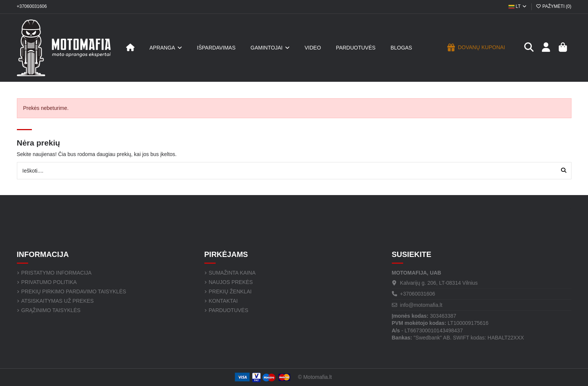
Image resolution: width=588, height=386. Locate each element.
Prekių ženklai (230, 291)
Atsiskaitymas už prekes (58, 301)
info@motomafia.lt (421, 305)
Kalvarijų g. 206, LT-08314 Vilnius (439, 283)
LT (518, 6)
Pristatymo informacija (57, 273)
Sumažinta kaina (232, 273)
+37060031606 (32, 6)
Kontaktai (223, 301)
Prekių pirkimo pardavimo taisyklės (74, 291)
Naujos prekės (231, 282)
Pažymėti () (553, 6)
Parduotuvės (229, 310)
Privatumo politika (49, 282)
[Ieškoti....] (564, 170)
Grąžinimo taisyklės (51, 310)
